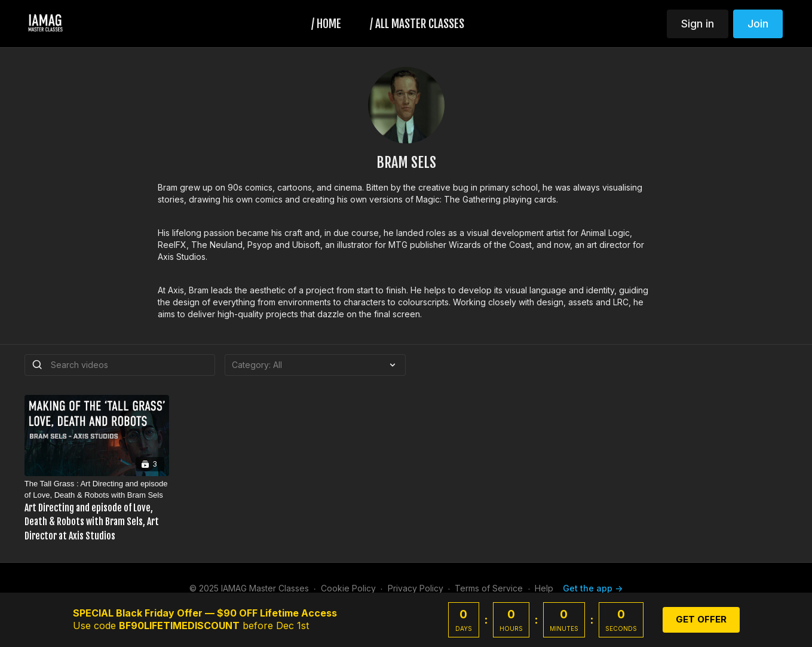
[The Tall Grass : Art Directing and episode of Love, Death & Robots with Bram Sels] (97, 510)
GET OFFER (701, 619)
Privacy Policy (416, 588)
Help (544, 588)
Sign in (698, 24)
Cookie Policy (348, 588)
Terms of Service (489, 588)
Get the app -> (593, 588)
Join (758, 24)
